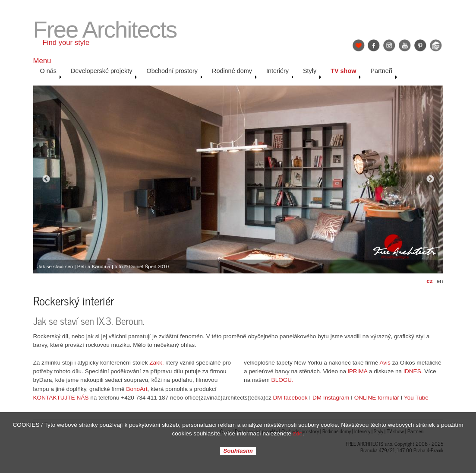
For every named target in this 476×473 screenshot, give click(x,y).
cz (429, 281)
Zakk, (156, 363)
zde (298, 433)
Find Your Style (359, 45)
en (440, 281)
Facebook (374, 45)
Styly (312, 73)
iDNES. (413, 371)
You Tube (416, 398)
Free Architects (105, 30)
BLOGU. (282, 380)
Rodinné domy (235, 73)
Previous (46, 179)
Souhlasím (238, 451)
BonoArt (137, 389)
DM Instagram (331, 398)
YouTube (405, 45)
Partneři (384, 73)
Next (430, 179)
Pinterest (420, 45)
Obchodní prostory (175, 73)
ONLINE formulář (377, 398)
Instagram (389, 45)
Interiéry (280, 73)
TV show (346, 73)
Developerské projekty (104, 73)
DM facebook (290, 398)
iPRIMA (358, 371)
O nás (51, 73)
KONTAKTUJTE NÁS (61, 398)
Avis (385, 363)
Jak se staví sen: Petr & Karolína (436, 45)
